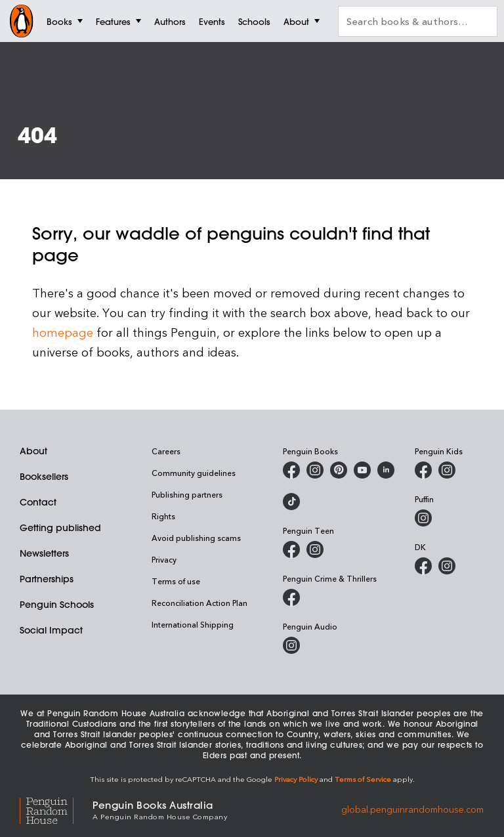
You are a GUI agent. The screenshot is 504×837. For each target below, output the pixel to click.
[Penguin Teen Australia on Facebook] (291, 549)
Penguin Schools (57, 605)
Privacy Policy (296, 779)
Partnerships (47, 579)
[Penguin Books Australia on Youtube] (362, 470)
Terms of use (176, 581)
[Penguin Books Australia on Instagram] (315, 470)
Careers (166, 451)
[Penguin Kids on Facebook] (423, 470)
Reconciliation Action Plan (199, 603)
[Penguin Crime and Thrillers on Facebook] (291, 597)
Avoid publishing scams (196, 538)
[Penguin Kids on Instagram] (447, 470)
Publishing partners (187, 494)
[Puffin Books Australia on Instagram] (423, 518)
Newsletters (44, 553)
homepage (63, 332)
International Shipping (193, 624)
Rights (163, 516)
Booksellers (44, 477)
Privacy (164, 559)
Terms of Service (363, 779)
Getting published (60, 528)
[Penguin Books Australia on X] (339, 470)
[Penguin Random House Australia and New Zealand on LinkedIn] (386, 470)
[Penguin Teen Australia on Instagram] (315, 549)
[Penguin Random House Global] (56, 809)
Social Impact (51, 630)
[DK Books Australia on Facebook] (423, 566)
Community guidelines (194, 473)
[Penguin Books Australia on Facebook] (291, 470)
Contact (38, 502)
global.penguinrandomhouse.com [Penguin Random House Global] (412, 809)
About (33, 451)
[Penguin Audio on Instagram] (291, 645)
